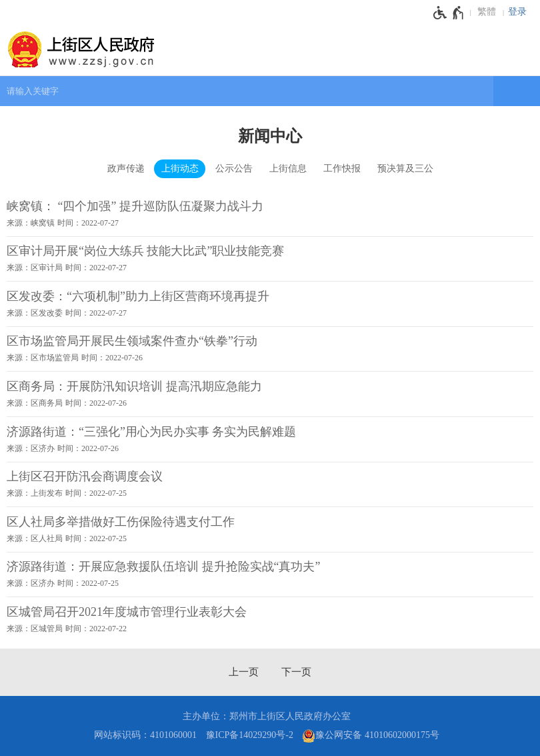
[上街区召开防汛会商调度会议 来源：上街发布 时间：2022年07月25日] (270, 484)
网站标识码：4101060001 (145, 735)
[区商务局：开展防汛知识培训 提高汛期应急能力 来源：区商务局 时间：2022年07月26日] (270, 394)
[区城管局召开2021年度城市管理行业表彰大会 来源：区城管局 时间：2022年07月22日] (270, 619)
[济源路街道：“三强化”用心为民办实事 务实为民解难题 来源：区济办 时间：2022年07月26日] (270, 439)
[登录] (521, 12)
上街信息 (288, 168)
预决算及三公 (405, 168)
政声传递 (126, 168)
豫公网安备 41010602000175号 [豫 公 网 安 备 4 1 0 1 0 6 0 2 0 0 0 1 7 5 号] (371, 736)
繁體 (487, 12)
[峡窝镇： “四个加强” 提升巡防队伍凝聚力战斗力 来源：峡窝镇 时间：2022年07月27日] (270, 214)
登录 (517, 12)
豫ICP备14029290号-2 (250, 735)
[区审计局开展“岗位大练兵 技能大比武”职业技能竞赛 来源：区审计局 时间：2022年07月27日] (270, 259)
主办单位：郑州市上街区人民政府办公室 (267, 716)
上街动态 (180, 168)
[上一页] (244, 672)
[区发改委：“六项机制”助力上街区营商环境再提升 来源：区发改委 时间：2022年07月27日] (270, 304)
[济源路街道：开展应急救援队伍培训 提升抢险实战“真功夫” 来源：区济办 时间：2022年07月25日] (270, 575)
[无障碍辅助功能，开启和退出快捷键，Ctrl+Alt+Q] (449, 13)
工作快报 (342, 168)
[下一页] (296, 672)
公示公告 (234, 168)
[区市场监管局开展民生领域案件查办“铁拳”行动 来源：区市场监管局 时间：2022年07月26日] (270, 349)
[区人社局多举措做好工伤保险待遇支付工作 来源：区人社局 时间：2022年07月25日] (270, 529)
